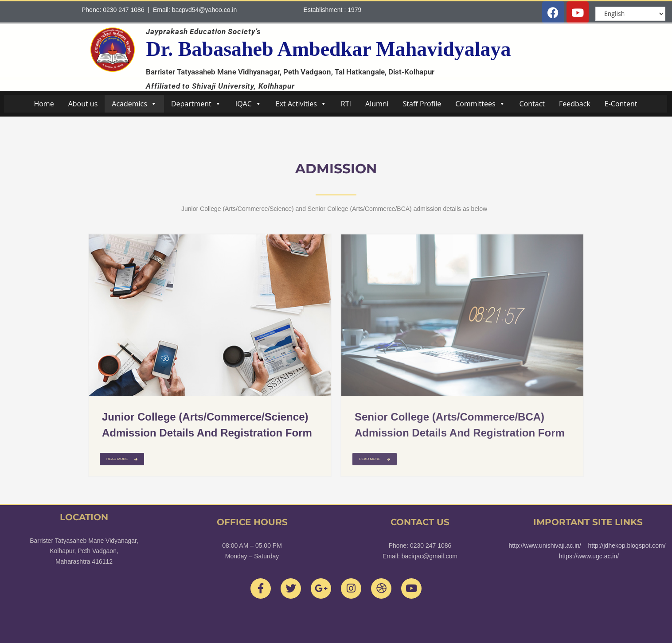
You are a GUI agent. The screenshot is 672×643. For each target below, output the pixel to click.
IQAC (248, 104)
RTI (346, 104)
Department (196, 104)
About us (83, 104)
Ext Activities (301, 104)
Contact (532, 104)
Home (44, 104)
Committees (480, 104)
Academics (134, 104)
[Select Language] (630, 14)
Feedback (575, 104)
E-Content (621, 104)
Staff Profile (422, 104)
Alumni (377, 104)
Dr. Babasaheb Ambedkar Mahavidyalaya (328, 49)
